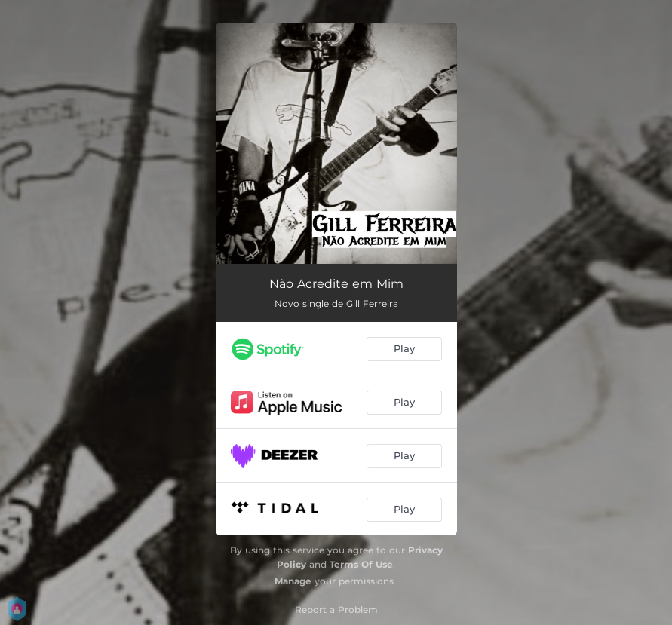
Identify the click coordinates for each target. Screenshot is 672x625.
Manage (293, 581)
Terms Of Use (361, 564)
